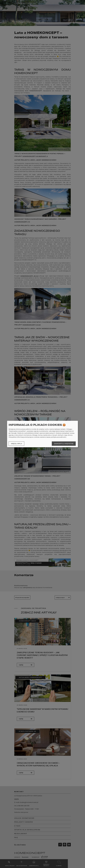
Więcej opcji (16, 444)
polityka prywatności (58, 437)
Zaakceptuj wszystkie (64, 444)
